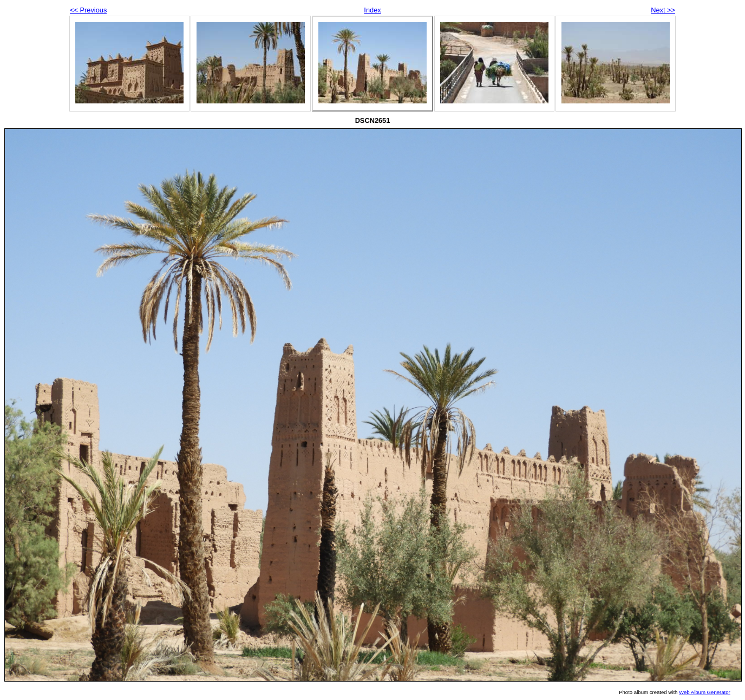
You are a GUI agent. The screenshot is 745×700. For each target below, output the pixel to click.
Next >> (663, 10)
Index (372, 10)
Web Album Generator (705, 692)
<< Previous (88, 10)
